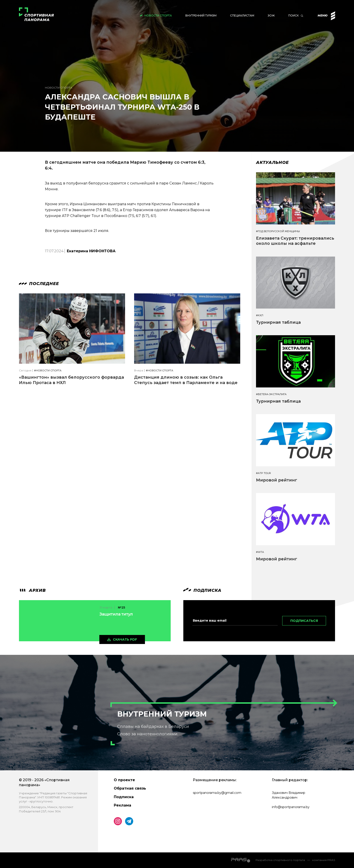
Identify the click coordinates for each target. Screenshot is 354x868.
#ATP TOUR (263, 473)
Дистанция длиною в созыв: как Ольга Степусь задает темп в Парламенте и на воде (186, 380)
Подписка (124, 797)
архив (32, 590)
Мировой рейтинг (277, 480)
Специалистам (242, 15)
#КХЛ (260, 315)
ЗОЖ (271, 15)
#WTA (260, 552)
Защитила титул (116, 614)
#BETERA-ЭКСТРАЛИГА (271, 394)
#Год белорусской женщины (278, 231)
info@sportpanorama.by (291, 807)
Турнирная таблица (278, 322)
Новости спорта (158, 15)
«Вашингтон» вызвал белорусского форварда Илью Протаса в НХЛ (71, 380)
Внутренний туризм (201, 15)
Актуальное (272, 163)
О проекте (124, 780)
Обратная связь (130, 788)
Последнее (39, 284)
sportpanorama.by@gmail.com (217, 793)
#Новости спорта (48, 371)
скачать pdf (125, 639)
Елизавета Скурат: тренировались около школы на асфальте (295, 241)
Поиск (293, 15)
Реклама (122, 805)
